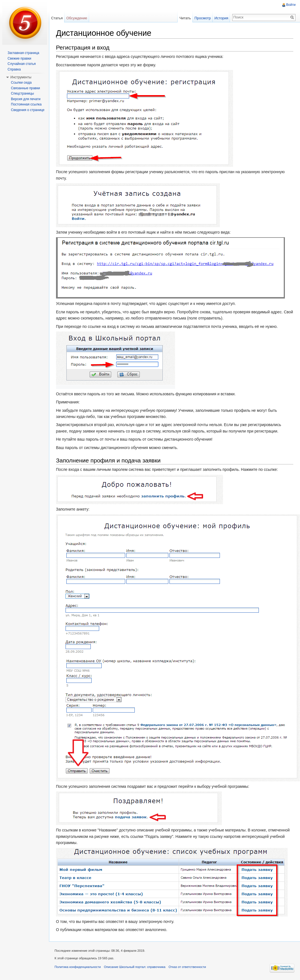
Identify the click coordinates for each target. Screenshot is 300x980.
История (221, 18)
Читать (185, 18)
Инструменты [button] (21, 77)
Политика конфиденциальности (78, 967)
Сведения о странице (28, 110)
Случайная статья (22, 64)
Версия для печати (26, 99)
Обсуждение (77, 18)
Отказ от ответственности (188, 967)
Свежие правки (19, 58)
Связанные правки (25, 88)
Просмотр (203, 18)
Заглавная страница (23, 53)
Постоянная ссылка (26, 104)
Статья (57, 18)
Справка (14, 69)
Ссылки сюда (21, 83)
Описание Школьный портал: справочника (135, 967)
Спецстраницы (22, 93)
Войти (291, 5)
